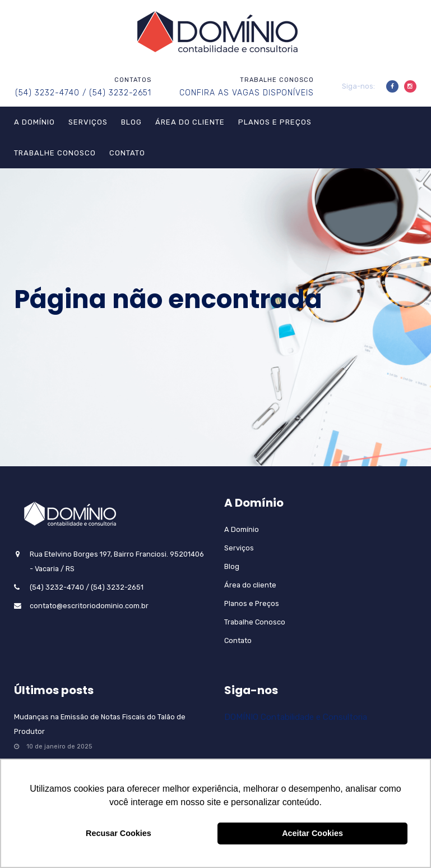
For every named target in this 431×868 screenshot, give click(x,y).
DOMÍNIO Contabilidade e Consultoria (296, 717)
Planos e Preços (275, 122)
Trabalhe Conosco (55, 153)
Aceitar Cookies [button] (312, 833)
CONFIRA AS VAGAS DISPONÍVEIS (247, 93)
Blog (131, 122)
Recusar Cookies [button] (119, 833)
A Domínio (34, 122)
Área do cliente (190, 122)
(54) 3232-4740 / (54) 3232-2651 (83, 93)
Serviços (88, 122)
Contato (127, 153)
